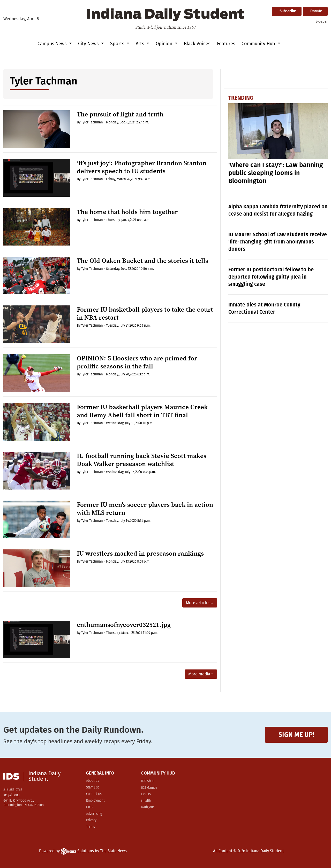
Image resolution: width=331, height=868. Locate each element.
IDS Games (149, 788)
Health (146, 801)
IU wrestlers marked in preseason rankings (140, 553)
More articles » (200, 603)
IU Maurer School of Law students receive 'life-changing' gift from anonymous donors (278, 242)
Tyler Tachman (92, 122)
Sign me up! (296, 735)
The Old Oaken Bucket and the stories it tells (142, 261)
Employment (95, 801)
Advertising (94, 814)
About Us (93, 781)
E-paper (322, 22)
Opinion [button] (165, 44)
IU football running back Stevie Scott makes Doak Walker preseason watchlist (142, 460)
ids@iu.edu (12, 795)
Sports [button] (118, 44)
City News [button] (89, 44)
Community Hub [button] (259, 44)
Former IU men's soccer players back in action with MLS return (145, 509)
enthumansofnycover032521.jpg (124, 625)
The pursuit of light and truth (120, 114)
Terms (91, 827)
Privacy (91, 820)
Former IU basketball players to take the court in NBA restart (145, 313)
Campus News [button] (53, 44)
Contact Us (94, 794)
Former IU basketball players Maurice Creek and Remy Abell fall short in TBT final (142, 411)
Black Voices (197, 44)
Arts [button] (141, 44)
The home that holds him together (127, 212)
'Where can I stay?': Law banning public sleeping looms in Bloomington (276, 173)
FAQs (90, 807)
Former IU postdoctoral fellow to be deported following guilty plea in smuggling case (271, 277)
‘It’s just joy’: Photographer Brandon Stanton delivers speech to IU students (142, 167)
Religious (148, 807)
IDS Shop (148, 781)
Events (146, 794)
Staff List (92, 788)
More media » (201, 674)
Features (226, 44)
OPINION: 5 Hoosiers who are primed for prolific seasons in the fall (137, 362)
